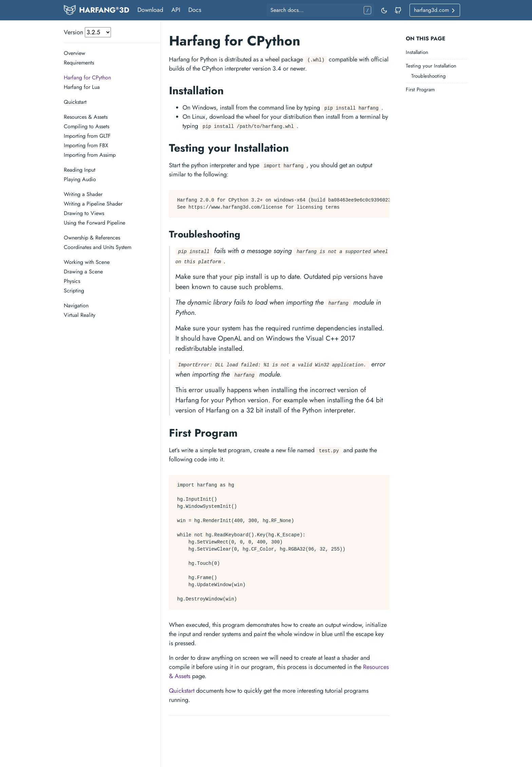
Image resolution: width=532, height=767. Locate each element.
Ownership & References (92, 238)
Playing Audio (80, 179)
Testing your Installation (431, 66)
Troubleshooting (429, 76)
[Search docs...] (320, 10)
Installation (417, 52)
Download (150, 10)
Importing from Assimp (90, 155)
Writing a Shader (83, 194)
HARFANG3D (104, 10)
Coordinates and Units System (98, 247)
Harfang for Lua (82, 87)
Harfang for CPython (87, 78)
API (176, 10)
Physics (72, 281)
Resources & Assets (86, 117)
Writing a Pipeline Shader (93, 204)
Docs (195, 10)
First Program (420, 90)
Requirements (79, 63)
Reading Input (80, 170)
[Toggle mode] (384, 10)
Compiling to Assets (87, 126)
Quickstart (75, 102)
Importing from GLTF (87, 136)
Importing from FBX (86, 145)
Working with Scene (87, 262)
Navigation (76, 305)
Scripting (74, 291)
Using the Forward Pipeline (94, 223)
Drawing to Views (84, 213)
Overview (74, 53)
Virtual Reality (80, 315)
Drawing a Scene (83, 272)
